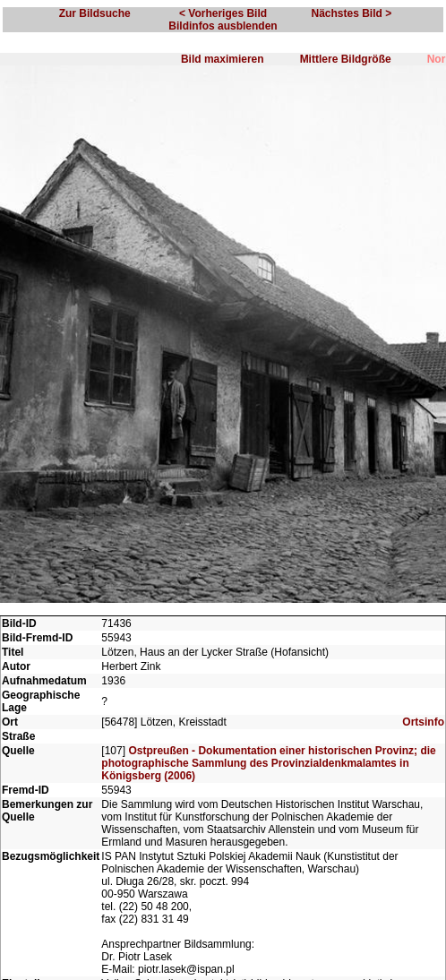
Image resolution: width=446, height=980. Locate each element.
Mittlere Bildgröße (346, 59)
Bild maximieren (223, 59)
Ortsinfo (423, 722)
